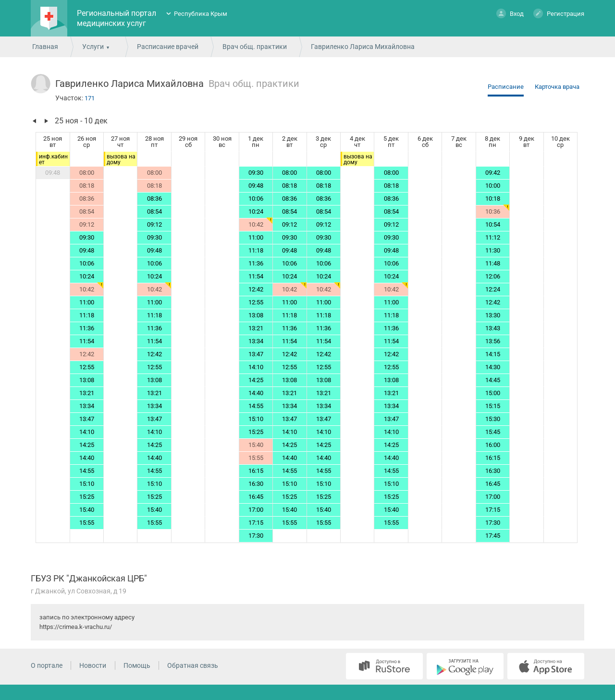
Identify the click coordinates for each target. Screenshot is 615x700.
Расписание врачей (168, 47)
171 (90, 98)
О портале (47, 665)
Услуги (93, 47)
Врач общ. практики (255, 47)
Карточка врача (557, 87)
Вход (510, 13)
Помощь (137, 665)
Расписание (506, 87)
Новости (93, 665)
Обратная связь (193, 665)
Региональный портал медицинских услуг (117, 18)
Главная (45, 47)
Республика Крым (201, 14)
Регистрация (559, 13)
